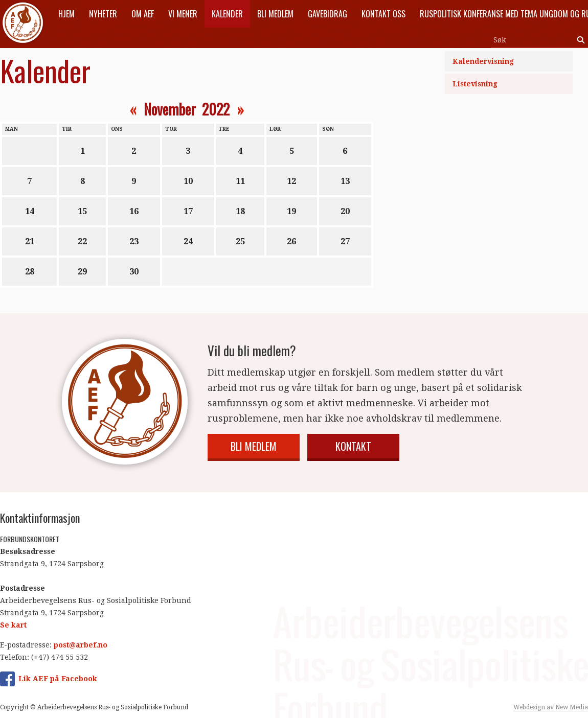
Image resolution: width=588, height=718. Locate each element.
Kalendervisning (483, 61)
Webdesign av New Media (551, 707)
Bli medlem (254, 446)
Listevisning (475, 84)
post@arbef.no (81, 645)
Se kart (13, 625)
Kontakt (353, 446)
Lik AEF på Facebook (58, 679)
